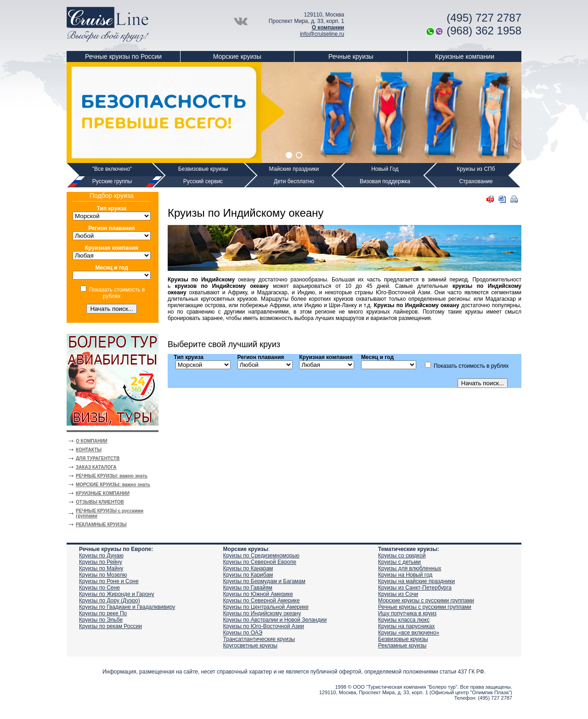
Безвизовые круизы (203, 169)
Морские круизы (237, 56)
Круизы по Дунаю (101, 556)
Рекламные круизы (402, 646)
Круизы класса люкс (404, 620)
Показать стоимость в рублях (117, 293)
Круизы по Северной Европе (260, 562)
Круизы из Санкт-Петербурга (415, 588)
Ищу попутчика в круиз (407, 613)
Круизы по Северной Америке (262, 601)
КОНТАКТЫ (89, 450)
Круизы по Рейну (101, 562)
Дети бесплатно (294, 181)
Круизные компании (465, 56)
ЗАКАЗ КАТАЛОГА (96, 467)
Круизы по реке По (103, 613)
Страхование (476, 181)
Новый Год (385, 169)
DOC (502, 199)
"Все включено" (112, 169)
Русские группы (112, 181)
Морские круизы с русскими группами (426, 601)
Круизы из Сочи (398, 594)
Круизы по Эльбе (101, 620)
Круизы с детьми (399, 562)
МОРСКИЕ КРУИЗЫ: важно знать (113, 485)
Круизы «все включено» (409, 633)
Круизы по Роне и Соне (109, 581)
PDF (490, 199)
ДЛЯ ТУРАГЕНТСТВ (98, 458)
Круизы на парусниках (406, 626)
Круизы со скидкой (402, 556)
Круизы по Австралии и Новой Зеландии (275, 620)
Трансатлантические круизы (259, 639)
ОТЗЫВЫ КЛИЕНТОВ (100, 502)
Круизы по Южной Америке (258, 594)
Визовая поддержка (385, 181)
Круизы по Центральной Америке (266, 607)
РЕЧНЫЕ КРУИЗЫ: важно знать (112, 476)
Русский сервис (203, 181)
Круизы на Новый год (405, 575)
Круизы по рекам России (110, 626)
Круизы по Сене (99, 588)
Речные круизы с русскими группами (425, 607)
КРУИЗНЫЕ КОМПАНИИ (103, 493)
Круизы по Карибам (248, 575)
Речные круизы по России (123, 56)
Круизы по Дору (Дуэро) (110, 601)
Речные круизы (351, 56)
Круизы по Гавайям (248, 588)
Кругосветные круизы (250, 646)
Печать (514, 199)
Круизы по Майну (101, 568)
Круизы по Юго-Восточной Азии (264, 626)
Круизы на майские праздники (416, 581)
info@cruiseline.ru (322, 34)
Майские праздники (294, 169)
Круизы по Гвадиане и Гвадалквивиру (127, 607)
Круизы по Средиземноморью (261, 556)
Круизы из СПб (476, 169)
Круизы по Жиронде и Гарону (116, 594)
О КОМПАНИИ (92, 441)
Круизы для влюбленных (410, 568)
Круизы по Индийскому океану (262, 613)
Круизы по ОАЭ (243, 633)
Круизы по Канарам (248, 568)
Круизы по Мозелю (103, 575)
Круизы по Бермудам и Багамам (264, 581)
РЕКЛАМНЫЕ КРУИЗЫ (101, 525)
